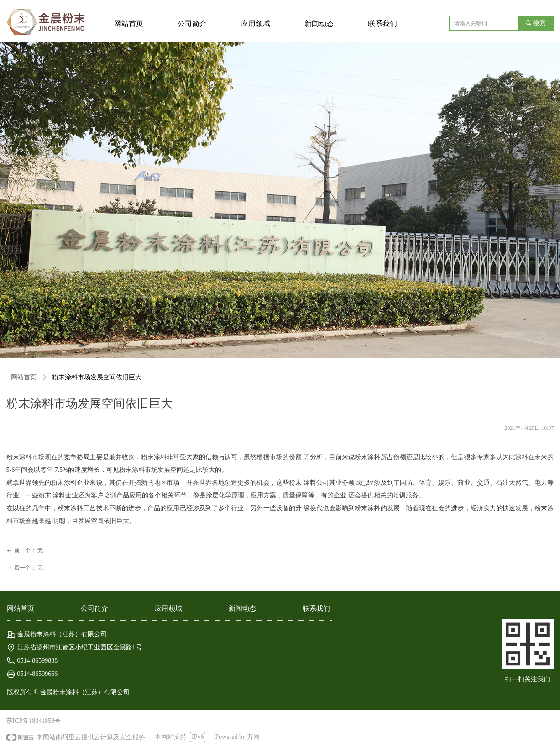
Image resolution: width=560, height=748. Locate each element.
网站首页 (24, 377)
